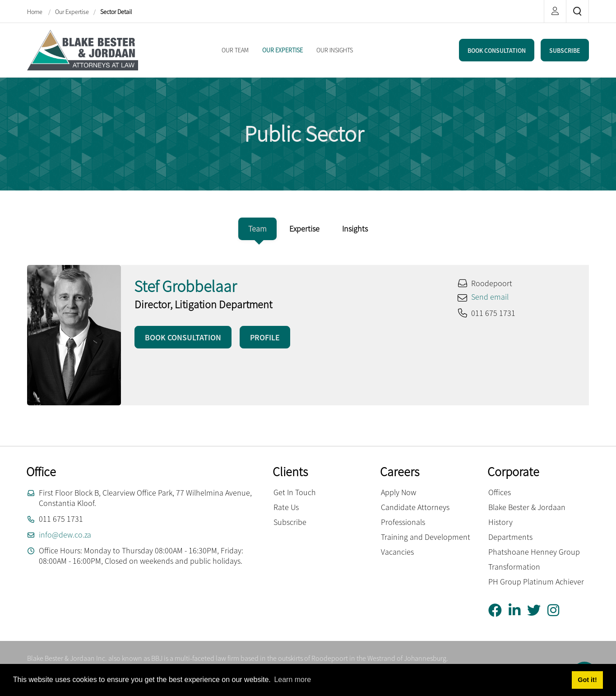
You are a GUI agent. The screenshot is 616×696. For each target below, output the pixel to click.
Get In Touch (295, 492)
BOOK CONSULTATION (497, 51)
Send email (490, 297)
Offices (500, 492)
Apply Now (398, 492)
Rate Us (286, 507)
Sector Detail (116, 12)
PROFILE (265, 337)
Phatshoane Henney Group (534, 552)
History (500, 522)
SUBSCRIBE (565, 51)
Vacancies (397, 552)
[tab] (257, 229)
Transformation (514, 567)
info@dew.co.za (65, 535)
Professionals (403, 522)
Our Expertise (72, 12)
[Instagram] (557, 610)
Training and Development (426, 537)
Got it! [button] (587, 680)
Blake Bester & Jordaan (527, 507)
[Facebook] (498, 610)
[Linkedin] (518, 610)
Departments (510, 537)
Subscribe (290, 522)
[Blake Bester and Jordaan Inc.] (83, 49)
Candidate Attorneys (415, 507)
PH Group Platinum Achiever (536, 582)
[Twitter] (537, 610)
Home (35, 12)
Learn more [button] (292, 680)
